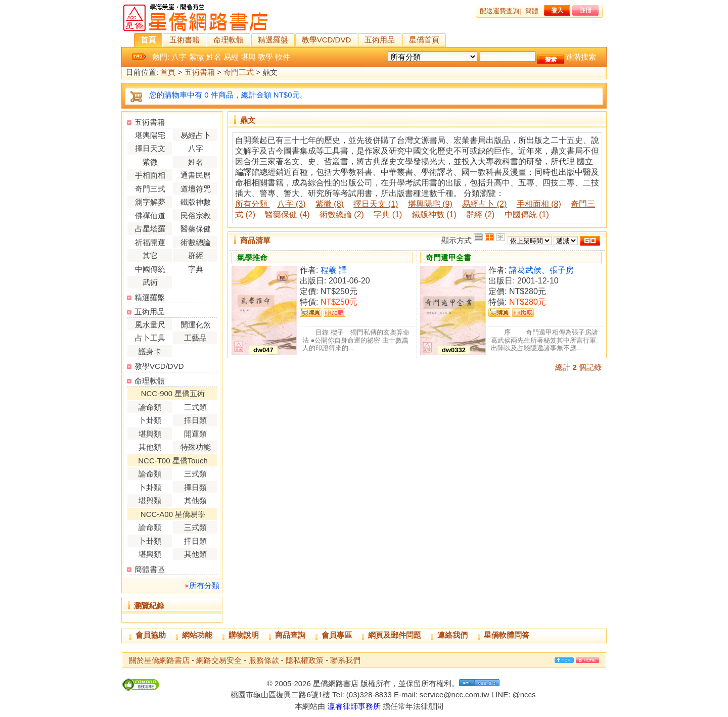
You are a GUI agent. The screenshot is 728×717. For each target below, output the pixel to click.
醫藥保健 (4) (287, 214)
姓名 (214, 57)
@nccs (524, 695)
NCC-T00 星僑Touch (173, 461)
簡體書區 (150, 569)
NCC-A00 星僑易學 (173, 514)
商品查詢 (290, 635)
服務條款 (264, 660)
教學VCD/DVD (327, 40)
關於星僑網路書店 (159, 660)
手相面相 (150, 175)
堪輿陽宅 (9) (430, 204)
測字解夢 (150, 202)
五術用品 (380, 40)
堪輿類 (150, 434)
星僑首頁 (424, 40)
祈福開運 (150, 242)
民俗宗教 (196, 216)
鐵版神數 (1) (434, 214)
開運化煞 (196, 325)
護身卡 (150, 351)
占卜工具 (150, 338)
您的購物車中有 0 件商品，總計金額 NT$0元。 (228, 95)
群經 (196, 255)
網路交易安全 (219, 660)
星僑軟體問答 (507, 635)
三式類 (195, 407)
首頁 (148, 40)
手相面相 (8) (539, 204)
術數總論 (196, 242)
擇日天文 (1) (376, 204)
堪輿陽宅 (150, 135)
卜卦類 (150, 420)
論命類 (150, 407)
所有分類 (204, 585)
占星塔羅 (150, 229)
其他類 (150, 447)
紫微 (197, 57)
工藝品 (195, 338)
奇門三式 (239, 73)
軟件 (283, 57)
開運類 (195, 434)
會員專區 (337, 635)
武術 (150, 282)
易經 (231, 57)
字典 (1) (388, 214)
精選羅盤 (273, 40)
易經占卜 (196, 135)
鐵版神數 (196, 202)
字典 (196, 269)
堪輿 (248, 57)
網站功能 (197, 635)
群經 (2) (480, 214)
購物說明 (244, 635)
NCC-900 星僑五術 (173, 393)
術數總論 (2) (342, 214)
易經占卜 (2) (484, 204)
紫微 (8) (330, 204)
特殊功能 (196, 447)
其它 (150, 255)
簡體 (532, 11)
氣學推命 (252, 257)
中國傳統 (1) (527, 214)
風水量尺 (150, 325)
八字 (179, 57)
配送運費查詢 (499, 11)
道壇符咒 (196, 189)
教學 (265, 57)
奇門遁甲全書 (448, 257)
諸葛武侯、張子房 (541, 270)
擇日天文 (150, 148)
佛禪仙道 (150, 216)
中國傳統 (150, 269)
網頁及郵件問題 (395, 635)
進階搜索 (581, 57)
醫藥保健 (196, 229)
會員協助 (151, 635)
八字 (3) (291, 204)
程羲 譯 (334, 270)
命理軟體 (229, 40)
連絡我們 (452, 635)
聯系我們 (345, 660)
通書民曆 (196, 175)
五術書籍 (185, 40)
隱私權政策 (305, 660)
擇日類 (195, 420)
